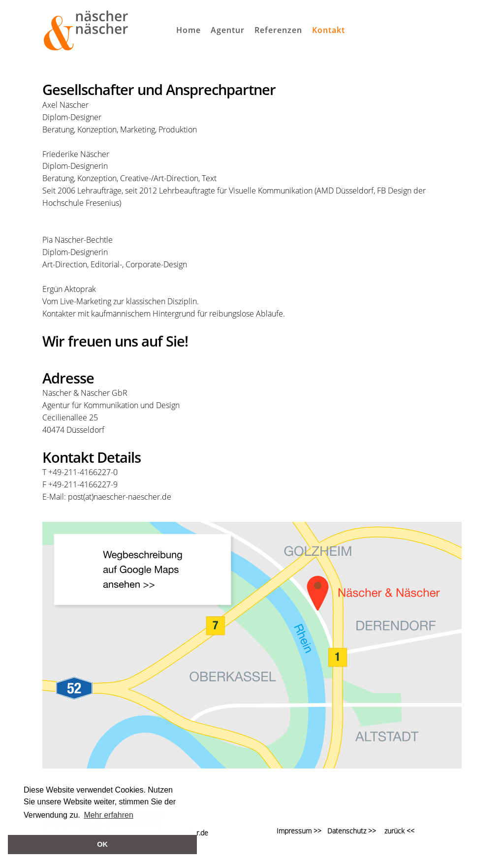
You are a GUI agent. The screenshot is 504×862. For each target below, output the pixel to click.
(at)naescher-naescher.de (127, 497)
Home (189, 30)
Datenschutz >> (349, 831)
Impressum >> (299, 831)
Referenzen (278, 30)
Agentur (228, 30)
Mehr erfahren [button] (109, 815)
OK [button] (102, 844)
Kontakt (329, 30)
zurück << (399, 831)
